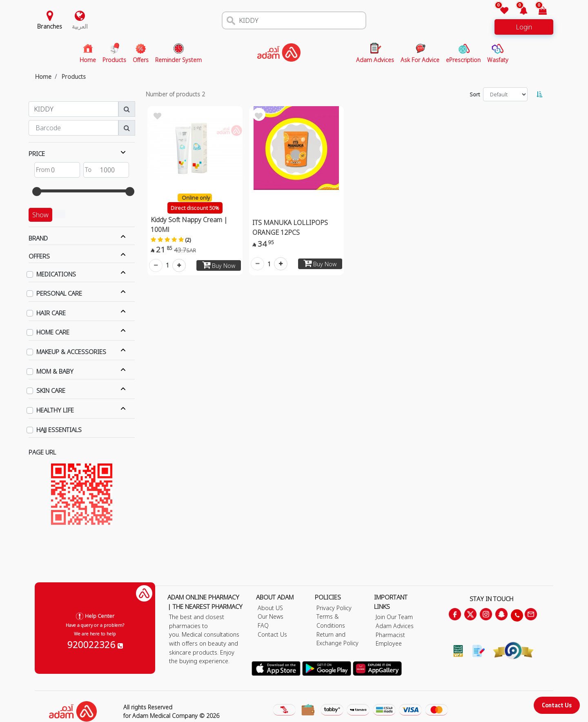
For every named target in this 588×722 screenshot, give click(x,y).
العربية (80, 26)
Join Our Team (394, 617)
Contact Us (557, 705)
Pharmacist (390, 635)
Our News (271, 616)
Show (40, 215)
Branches (50, 26)
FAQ (263, 625)
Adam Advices (395, 626)
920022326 (95, 644)
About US (270, 608)
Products (74, 77)
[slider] (37, 192)
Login (524, 27)
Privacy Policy (334, 608)
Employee (389, 643)
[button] (519, 11)
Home (43, 77)
